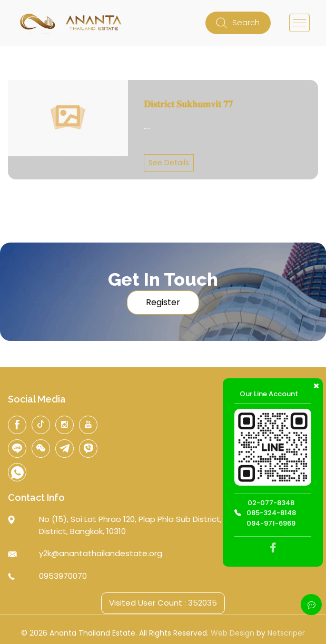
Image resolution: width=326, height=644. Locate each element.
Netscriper (286, 633)
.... (147, 126)
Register (163, 302)
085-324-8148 (271, 513)
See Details (169, 163)
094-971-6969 (271, 523)
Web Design (233, 633)
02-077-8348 (271, 503)
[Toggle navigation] (299, 23)
